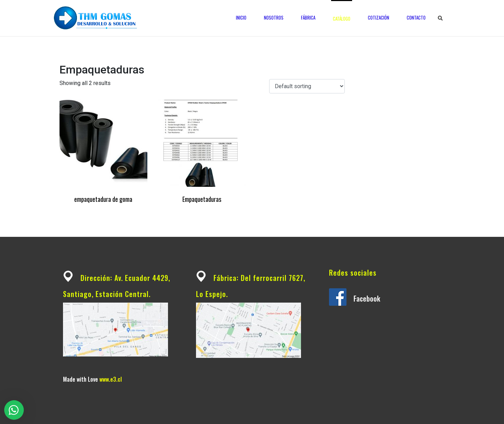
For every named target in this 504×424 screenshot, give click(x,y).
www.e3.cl (111, 379)
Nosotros (274, 17)
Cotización (379, 17)
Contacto (416, 17)
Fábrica (308, 17)
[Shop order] (307, 86)
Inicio (241, 17)
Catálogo (342, 19)
